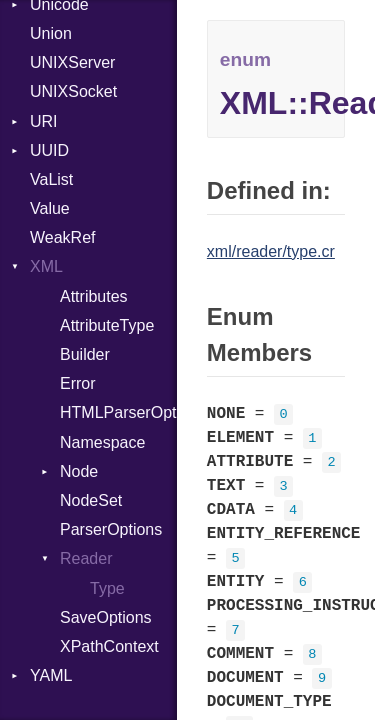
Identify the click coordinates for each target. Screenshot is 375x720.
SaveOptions (106, 617)
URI (44, 121)
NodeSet (91, 500)
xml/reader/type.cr (271, 251)
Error (78, 383)
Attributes (94, 296)
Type (107, 588)
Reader (86, 558)
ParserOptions (111, 529)
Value (50, 208)
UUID (49, 150)
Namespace (102, 442)
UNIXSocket (73, 91)
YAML (51, 675)
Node (79, 471)
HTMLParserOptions (118, 412)
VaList (51, 179)
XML (46, 266)
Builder (85, 354)
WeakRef (63, 237)
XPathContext (109, 646)
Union (51, 33)
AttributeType (107, 325)
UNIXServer (72, 62)
